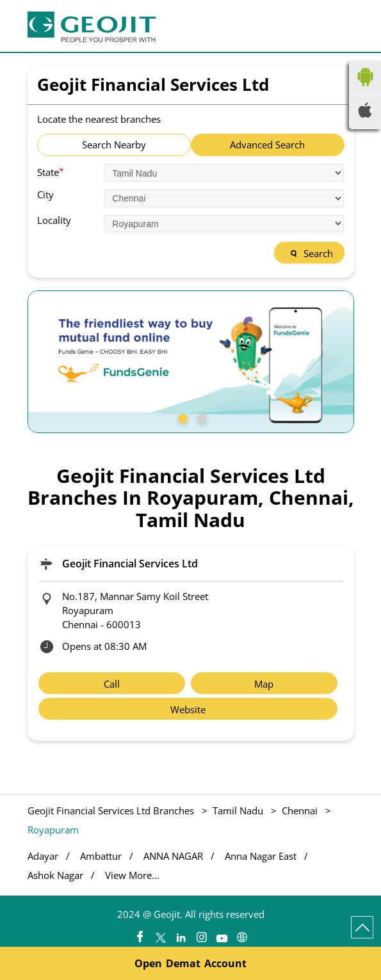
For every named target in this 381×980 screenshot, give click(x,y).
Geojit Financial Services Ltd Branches (112, 810)
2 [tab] (200, 417)
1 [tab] (181, 417)
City (45, 195)
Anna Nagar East (261, 856)
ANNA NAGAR (173, 856)
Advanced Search (267, 145)
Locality (54, 220)
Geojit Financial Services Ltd (130, 564)
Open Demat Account (190, 963)
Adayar (43, 856)
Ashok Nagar (55, 875)
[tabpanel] (191, 362)
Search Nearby (114, 145)
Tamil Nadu (238, 810)
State (51, 171)
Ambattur (101, 856)
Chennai (300, 810)
